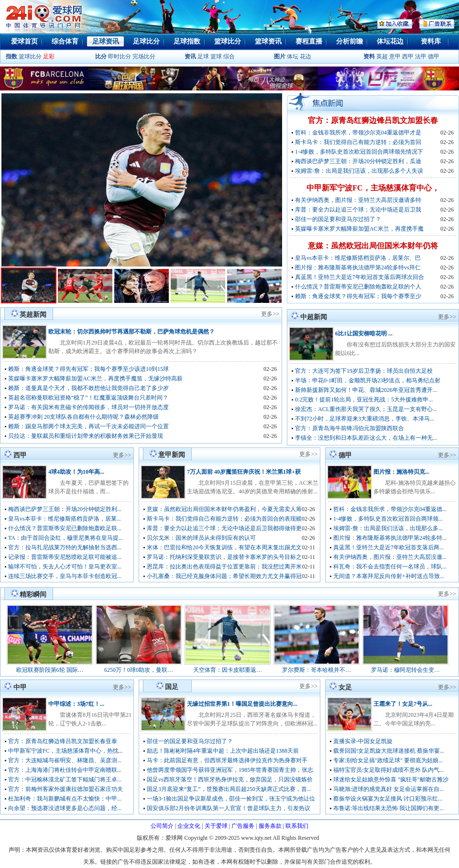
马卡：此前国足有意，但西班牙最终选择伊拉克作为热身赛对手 (227, 760)
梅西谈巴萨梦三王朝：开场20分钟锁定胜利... (65, 509)
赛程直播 (309, 41)
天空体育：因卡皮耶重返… (228, 670)
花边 (306, 56)
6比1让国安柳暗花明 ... (364, 334)
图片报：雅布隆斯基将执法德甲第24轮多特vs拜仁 (358, 267)
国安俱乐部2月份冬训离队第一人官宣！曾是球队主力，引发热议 (229, 808)
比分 (101, 56)
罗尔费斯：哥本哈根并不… (317, 670)
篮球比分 (228, 41)
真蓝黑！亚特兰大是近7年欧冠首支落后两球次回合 (360, 277)
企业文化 (189, 826)
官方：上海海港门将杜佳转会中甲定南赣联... (65, 770)
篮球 (216, 56)
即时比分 (120, 56)
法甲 (421, 56)
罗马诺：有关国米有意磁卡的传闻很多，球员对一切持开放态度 (88, 407)
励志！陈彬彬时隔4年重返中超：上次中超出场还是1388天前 (223, 751)
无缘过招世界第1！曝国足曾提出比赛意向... (242, 704)
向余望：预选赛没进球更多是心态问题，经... (65, 808)
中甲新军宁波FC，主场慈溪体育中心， (373, 188)
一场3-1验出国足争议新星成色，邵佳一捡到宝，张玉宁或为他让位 (231, 799)
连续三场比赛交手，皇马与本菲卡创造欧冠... (65, 576)
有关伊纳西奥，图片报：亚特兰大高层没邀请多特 (358, 200)
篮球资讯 (268, 41)
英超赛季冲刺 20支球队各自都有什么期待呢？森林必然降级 (83, 417)
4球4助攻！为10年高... (76, 472)
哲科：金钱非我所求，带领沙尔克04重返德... (390, 509)
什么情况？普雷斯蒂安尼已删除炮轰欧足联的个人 (358, 287)
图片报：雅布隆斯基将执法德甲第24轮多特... (390, 538)
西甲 (409, 56)
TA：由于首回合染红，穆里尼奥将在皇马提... (66, 538)
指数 (11, 56)
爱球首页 (24, 41)
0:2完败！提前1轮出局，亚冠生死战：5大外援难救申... (364, 400)
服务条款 (270, 826)
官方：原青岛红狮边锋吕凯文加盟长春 (373, 120)
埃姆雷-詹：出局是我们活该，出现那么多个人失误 (359, 171)
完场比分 (144, 56)
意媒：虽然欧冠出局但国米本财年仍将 (373, 246)
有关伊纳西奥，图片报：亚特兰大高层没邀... (390, 557)
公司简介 (162, 826)
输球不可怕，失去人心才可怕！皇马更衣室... (65, 567)
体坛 (293, 56)
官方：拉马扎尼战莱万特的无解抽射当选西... (65, 547)
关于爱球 (216, 826)
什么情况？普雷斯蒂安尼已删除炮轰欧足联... (65, 528)
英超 (382, 56)
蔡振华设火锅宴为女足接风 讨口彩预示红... (388, 799)
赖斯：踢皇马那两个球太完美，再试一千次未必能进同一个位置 (88, 426)
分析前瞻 (350, 41)
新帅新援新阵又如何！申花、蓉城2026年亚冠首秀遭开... (366, 390)
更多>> (270, 314)
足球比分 (146, 41)
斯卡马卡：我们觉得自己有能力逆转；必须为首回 (358, 142)
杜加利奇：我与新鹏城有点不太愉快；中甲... (65, 799)
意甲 (395, 56)
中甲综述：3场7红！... (76, 704)
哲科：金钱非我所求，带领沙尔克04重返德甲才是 (358, 133)
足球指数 (187, 41)
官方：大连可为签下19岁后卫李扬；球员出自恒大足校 (364, 371)
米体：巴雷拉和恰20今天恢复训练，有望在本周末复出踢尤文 (224, 547)
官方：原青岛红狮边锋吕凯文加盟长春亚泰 (63, 741)
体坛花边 (390, 41)
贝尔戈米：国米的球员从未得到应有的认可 (201, 538)
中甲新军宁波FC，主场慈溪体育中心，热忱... (66, 751)
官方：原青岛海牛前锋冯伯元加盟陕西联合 (350, 428)
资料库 (431, 41)
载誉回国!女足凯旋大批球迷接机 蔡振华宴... (389, 751)
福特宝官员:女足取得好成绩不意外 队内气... (388, 770)
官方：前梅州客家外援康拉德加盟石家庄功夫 (66, 789)
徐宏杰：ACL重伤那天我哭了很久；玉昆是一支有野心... (366, 409)
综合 (229, 56)
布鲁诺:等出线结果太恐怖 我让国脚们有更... (388, 808)
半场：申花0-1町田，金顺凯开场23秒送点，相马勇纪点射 (368, 380)
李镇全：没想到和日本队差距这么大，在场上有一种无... (366, 438)
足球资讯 (106, 41)
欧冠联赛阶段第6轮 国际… (50, 670)
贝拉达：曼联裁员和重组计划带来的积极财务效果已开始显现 (86, 436)
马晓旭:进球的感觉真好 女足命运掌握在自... (388, 789)
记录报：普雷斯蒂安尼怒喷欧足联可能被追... (65, 557)
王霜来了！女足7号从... (403, 704)
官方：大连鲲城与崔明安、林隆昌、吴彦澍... (65, 760)
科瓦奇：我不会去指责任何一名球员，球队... (390, 567)
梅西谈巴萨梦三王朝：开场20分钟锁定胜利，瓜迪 (358, 161)
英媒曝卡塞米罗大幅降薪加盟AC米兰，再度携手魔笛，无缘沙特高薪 (95, 378)
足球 (202, 56)
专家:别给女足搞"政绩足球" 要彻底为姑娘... (388, 760)
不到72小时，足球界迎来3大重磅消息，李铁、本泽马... (365, 419)
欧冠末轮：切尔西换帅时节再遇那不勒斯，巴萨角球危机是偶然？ (131, 332)
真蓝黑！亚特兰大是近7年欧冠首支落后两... (388, 547)
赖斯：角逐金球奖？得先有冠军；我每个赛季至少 (358, 296)
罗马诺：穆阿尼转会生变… (405, 670)
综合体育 (65, 41)
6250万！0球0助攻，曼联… (139, 670)
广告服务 (243, 826)
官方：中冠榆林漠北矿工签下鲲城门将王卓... (65, 779)
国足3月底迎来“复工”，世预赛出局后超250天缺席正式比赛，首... (229, 789)
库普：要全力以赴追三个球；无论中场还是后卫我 (358, 210)
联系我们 (297, 826)
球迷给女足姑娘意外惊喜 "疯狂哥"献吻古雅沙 (391, 779)
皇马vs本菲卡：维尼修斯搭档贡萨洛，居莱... (65, 519)
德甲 (434, 56)
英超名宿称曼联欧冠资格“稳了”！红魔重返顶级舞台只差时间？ (88, 398)
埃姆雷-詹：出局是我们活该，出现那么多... (388, 528)
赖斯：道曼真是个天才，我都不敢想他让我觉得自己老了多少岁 (88, 388)
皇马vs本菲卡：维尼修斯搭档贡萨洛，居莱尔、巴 (358, 258)
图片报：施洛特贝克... (401, 472)
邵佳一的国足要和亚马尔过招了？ (338, 219)
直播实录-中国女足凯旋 (363, 741)
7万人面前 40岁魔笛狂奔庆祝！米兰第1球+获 (244, 472)
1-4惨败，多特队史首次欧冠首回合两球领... (388, 519)
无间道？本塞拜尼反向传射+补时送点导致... (389, 576)
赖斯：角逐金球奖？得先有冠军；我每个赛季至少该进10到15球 (88, 369)
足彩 (49, 56)
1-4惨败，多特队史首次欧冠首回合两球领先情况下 (359, 152)
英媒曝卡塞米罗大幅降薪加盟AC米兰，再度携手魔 (359, 229)
